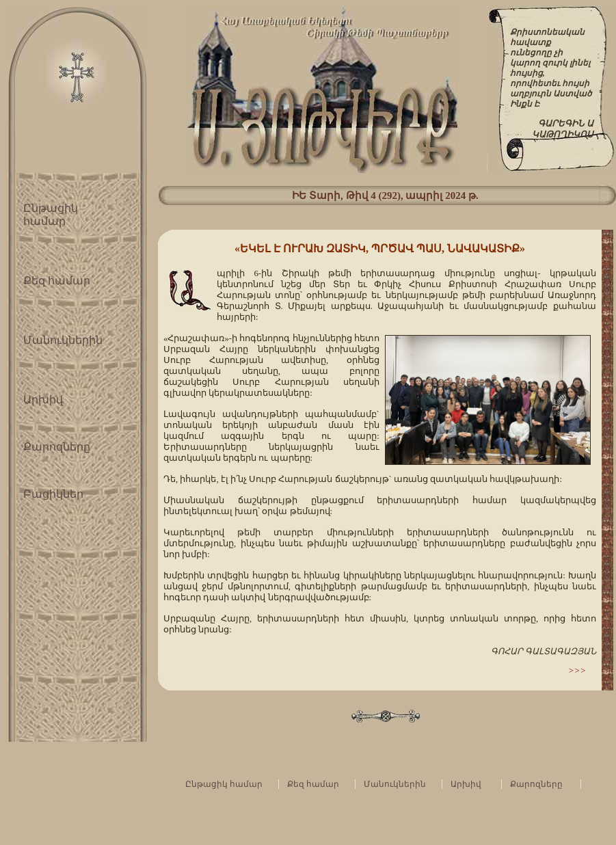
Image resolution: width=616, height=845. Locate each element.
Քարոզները (57, 447)
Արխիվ (43, 400)
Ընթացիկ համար (224, 784)
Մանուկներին (63, 340)
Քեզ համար (57, 281)
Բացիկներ (53, 494)
